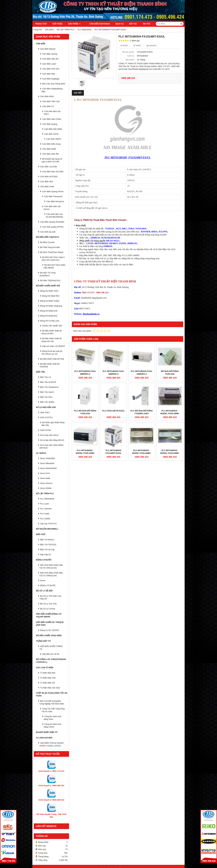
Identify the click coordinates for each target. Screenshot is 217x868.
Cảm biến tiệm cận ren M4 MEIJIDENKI (54, 216)
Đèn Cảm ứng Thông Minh (54, 84)
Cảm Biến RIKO (47, 96)
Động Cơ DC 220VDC (50, 630)
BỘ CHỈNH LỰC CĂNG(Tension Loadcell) (51, 661)
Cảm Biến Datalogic (51, 79)
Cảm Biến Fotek (47, 187)
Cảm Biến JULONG (49, 167)
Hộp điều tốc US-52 (51, 654)
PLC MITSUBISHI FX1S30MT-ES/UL (113, 452)
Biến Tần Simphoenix (49, 387)
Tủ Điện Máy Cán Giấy (50, 688)
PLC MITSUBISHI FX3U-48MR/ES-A (85, 373)
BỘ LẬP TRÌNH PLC (45, 493)
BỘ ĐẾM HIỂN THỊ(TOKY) (47, 237)
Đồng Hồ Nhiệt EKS (49, 316)
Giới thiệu (57, 24)
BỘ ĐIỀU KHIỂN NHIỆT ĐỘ (48, 286)
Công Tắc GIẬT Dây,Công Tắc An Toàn (53, 710)
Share (124, 46)
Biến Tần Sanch (47, 392)
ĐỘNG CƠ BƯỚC (44, 560)
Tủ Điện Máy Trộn (48, 678)
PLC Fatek (45, 514)
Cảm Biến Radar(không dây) (52, 90)
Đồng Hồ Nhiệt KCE (49, 311)
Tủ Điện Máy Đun (48, 673)
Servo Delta (45, 478)
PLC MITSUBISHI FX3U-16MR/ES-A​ (142, 373)
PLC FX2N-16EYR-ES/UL (113, 411)
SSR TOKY (45, 413)
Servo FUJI (45, 473)
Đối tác (130, 24)
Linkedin (152, 46)
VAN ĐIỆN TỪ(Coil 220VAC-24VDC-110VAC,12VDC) (52, 744)
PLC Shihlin (45, 519)
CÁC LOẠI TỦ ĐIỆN (45, 668)
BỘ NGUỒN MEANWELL (47, 529)
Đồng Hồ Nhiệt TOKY (49, 291)
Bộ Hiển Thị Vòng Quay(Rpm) (47, 274)
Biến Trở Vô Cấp (47, 550)
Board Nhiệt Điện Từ (47, 732)
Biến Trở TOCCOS (48, 545)
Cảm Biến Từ (48, 106)
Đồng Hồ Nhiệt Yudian (50, 301)
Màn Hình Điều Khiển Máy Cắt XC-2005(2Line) (51, 574)
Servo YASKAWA (48, 458)
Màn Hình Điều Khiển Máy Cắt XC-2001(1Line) (51, 566)
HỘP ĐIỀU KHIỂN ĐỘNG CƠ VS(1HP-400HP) (49, 615)
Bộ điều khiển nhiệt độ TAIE (52, 359)
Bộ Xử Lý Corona (48, 609)
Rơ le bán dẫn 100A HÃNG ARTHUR (51, 447)
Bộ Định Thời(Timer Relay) (52, 252)
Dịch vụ (116, 24)
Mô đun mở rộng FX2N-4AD (170, 373)
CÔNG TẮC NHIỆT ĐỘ (52, 326)
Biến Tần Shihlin (47, 402)
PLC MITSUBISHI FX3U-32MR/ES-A (113, 373)
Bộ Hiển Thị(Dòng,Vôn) (50, 280)
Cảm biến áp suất (48, 232)
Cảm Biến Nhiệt (49, 149)
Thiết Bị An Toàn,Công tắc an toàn (52, 694)
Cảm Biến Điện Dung (51, 144)
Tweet (137, 46)
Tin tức (143, 24)
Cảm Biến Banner (48, 49)
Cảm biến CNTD (51, 134)
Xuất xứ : (131, 56)
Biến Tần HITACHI (48, 382)
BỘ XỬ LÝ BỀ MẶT (44, 591)
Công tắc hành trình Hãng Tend (52, 718)
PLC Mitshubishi (47, 499)
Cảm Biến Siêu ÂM (50, 154)
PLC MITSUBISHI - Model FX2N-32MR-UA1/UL (85, 453)
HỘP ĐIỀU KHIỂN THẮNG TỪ (51, 648)
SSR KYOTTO (46, 417)
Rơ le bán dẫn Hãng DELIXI (52, 440)
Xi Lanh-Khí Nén (44, 738)
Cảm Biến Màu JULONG (53, 172)
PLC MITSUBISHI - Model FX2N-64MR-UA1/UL (170, 453)
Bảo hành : (130, 60)
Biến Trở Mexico (47, 540)
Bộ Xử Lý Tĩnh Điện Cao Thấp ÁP (50, 597)
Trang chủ (41, 24)
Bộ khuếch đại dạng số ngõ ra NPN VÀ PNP (52, 160)
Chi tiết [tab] (78, 93)
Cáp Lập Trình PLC (48, 524)
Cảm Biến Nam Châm (52, 119)
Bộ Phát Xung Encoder (50, 247)
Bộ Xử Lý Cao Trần (48, 604)
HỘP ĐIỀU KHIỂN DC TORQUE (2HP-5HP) (50, 624)
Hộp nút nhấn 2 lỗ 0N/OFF (54, 346)
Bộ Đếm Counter (47, 242)
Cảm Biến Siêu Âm (50, 59)
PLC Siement (46, 509)
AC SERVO (41, 453)
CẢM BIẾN (41, 44)
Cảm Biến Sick (46, 182)
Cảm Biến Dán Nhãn (53, 129)
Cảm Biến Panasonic (53, 196)
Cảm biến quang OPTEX (53, 227)
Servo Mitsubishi (47, 463)
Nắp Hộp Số (45, 555)
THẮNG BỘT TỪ (43, 641)
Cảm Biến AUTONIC (49, 177)
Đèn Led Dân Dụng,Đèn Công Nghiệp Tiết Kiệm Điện (52, 702)
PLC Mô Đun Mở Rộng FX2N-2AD (85, 412)
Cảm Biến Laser (49, 64)
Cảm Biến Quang (50, 54)
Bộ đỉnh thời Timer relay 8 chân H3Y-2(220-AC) (53, 259)
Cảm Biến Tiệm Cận (51, 101)
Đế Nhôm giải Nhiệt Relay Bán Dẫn (53, 424)
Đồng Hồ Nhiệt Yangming (51, 306)
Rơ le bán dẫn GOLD (49, 435)
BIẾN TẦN (40, 372)
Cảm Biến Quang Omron (53, 191)
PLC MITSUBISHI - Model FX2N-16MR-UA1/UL (170, 413)
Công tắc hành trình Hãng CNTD (52, 726)
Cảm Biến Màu (49, 74)
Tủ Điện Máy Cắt (48, 683)
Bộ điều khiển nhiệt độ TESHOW (49, 365)
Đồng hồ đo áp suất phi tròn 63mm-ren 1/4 (52, 353)
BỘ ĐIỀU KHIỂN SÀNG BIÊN (49, 635)
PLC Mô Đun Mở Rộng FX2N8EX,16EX (142, 412)
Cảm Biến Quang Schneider (52, 222)
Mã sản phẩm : (129, 52)
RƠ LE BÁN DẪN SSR (46, 407)
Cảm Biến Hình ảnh (51, 69)
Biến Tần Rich (46, 397)
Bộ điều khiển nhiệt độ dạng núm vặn (52, 340)
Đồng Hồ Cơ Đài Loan (50, 321)
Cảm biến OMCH (54, 139)
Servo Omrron (46, 483)
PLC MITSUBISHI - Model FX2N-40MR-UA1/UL (142, 453)
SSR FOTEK (46, 430)
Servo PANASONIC (49, 468)
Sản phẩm (74, 24)
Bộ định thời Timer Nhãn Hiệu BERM (55, 266)
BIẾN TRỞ (41, 534)
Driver (43, 581)
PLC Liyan (45, 504)
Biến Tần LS (45, 377)
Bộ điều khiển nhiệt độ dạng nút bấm (52, 332)
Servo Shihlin (46, 488)
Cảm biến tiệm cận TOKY (52, 113)
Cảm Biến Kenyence (96, 24)
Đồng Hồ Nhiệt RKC (51, 296)
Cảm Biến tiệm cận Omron (52, 208)
